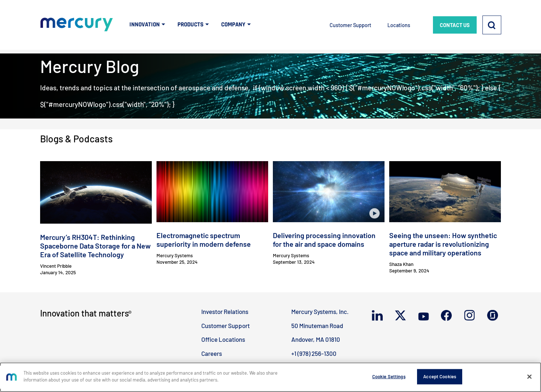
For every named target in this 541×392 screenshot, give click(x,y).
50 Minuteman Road (317, 326)
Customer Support (350, 25)
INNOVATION (145, 25)
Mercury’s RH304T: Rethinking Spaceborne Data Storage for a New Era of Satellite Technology (95, 246)
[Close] (529, 376)
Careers (212, 353)
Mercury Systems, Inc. (320, 311)
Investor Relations (225, 311)
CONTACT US (455, 25)
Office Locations (223, 339)
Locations (399, 25)
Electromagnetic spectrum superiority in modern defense (204, 240)
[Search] (492, 25)
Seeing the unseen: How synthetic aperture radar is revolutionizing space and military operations (443, 244)
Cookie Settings (389, 376)
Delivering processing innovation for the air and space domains (324, 240)
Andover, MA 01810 (316, 339)
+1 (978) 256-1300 (314, 353)
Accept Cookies (440, 376)
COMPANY (233, 25)
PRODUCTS (190, 25)
